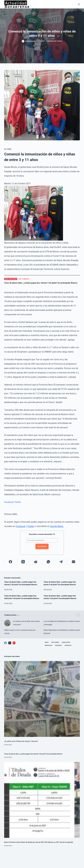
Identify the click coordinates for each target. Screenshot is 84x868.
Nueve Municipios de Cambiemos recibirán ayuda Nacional (62, 632)
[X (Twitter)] (23, 562)
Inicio (47, 642)
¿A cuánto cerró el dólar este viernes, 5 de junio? (26, 623)
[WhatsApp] (48, 562)
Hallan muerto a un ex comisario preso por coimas (20, 632)
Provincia (58, 645)
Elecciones (55, 642)
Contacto (68, 645)
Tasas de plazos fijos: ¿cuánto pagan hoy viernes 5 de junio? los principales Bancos (33, 754)
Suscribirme (42, 546)
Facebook (9, 502)
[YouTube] (14, 643)
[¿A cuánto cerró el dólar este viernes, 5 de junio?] (7, 623)
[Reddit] (36, 562)
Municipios (49, 645)
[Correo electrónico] (74, 562)
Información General (55, 41)
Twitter (18, 502)
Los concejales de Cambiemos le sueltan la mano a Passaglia (62, 623)
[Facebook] (11, 562)
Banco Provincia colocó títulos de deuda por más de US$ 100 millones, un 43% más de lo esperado (39, 842)
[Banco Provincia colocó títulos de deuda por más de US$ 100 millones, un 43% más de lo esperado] (42, 800)
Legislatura (66, 642)
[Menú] (79, 4)
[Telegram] (61, 562)
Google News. (57, 526)
